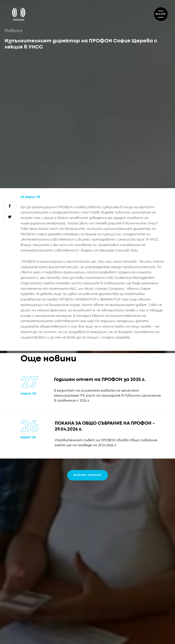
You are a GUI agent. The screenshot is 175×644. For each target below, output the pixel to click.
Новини (14, 31)
